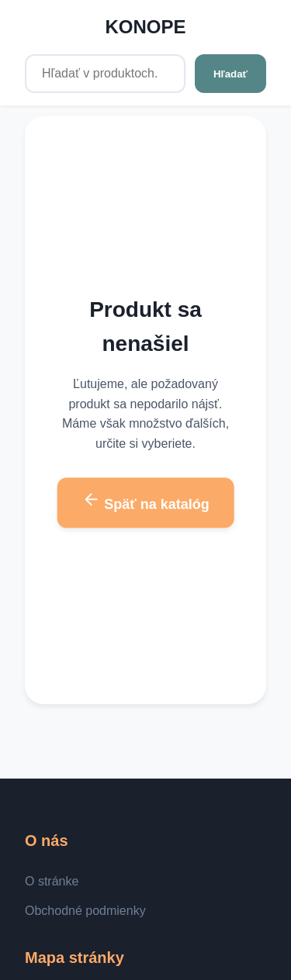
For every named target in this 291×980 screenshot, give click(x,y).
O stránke (52, 881)
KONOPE (145, 27)
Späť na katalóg (145, 501)
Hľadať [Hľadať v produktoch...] (230, 74)
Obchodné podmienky (85, 911)
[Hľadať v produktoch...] (105, 74)
